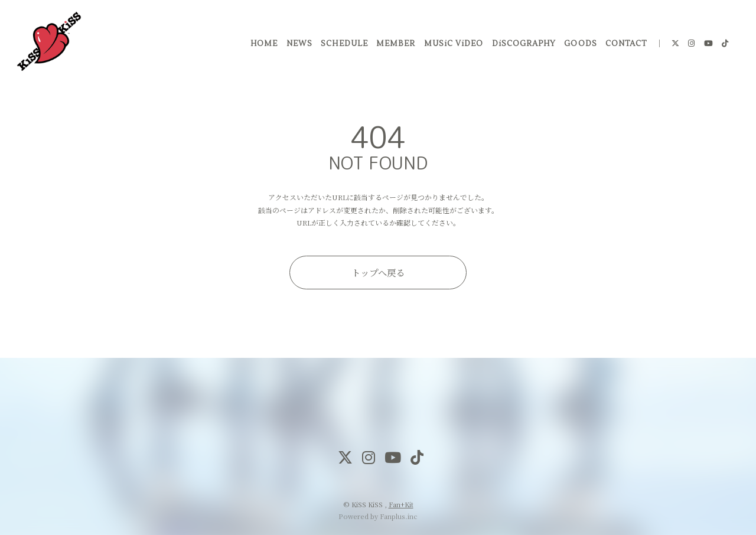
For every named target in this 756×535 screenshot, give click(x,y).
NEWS (298, 47)
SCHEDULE (343, 47)
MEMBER (394, 47)
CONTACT (624, 47)
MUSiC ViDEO (452, 47)
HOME (262, 47)
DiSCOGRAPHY (522, 47)
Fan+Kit (401, 504)
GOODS (579, 47)
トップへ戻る (378, 272)
